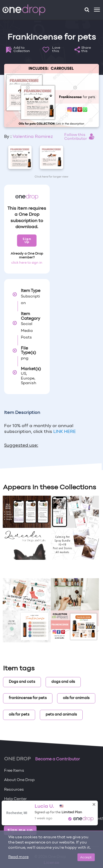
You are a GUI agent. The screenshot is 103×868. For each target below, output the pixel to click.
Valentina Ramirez (33, 137)
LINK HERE (64, 432)
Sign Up (27, 240)
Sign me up (20, 830)
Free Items (14, 771)
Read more (18, 857)
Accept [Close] (86, 857)
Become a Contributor (58, 759)
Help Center (15, 799)
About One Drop (19, 780)
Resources (14, 790)
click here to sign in (27, 263)
